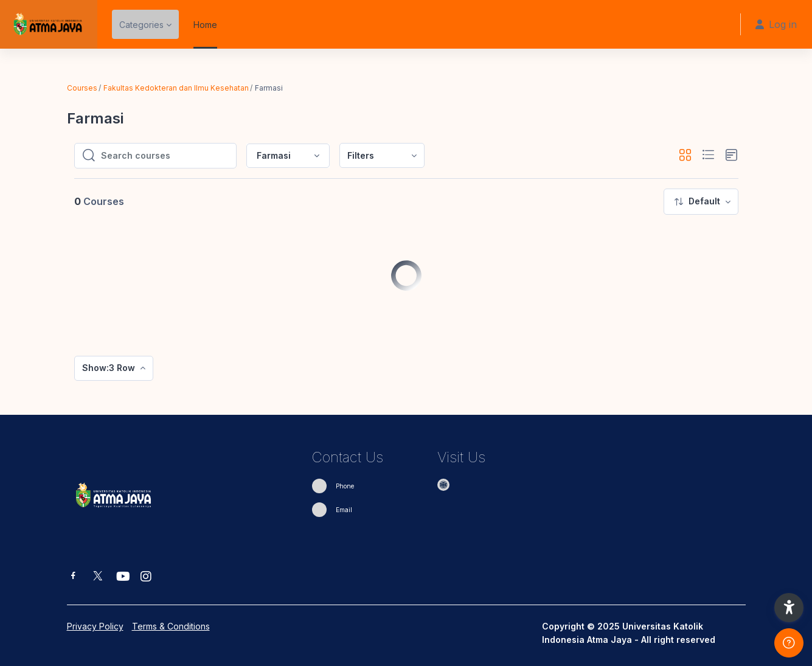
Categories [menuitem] (141, 25)
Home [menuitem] (205, 25)
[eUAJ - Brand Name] (49, 24)
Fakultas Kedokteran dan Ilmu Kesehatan (176, 88)
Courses (82, 88)
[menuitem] (382, 155)
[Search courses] (165, 156)
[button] (685, 155)
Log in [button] (776, 24)
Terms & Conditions (171, 626)
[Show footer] (789, 643)
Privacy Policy (95, 626)
